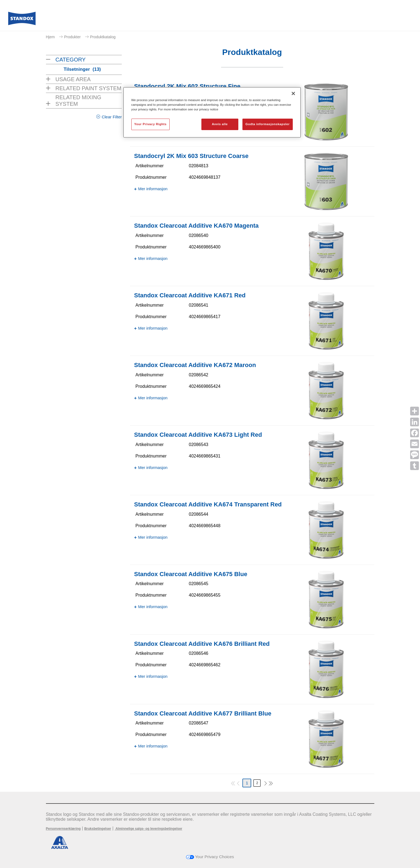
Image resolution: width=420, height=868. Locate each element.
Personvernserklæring (63, 829)
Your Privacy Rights (150, 124)
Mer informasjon (153, 189)
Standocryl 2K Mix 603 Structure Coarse (191, 156)
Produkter (72, 37)
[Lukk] (293, 93)
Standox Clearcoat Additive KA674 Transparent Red (208, 504)
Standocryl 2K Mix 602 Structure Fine (187, 86)
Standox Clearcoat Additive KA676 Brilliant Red (202, 644)
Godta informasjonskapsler (268, 124)
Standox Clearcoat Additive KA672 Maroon (195, 365)
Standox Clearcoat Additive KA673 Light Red (198, 435)
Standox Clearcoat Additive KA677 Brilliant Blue (203, 713)
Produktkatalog (103, 37)
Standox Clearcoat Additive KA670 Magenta (196, 226)
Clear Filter (112, 117)
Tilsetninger (82, 69)
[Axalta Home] (22, 20)
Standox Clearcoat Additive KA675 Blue (191, 574)
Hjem (50, 37)
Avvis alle (220, 124)
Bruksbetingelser (98, 829)
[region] (212, 112)
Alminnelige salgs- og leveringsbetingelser (148, 829)
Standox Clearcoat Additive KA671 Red (190, 295)
